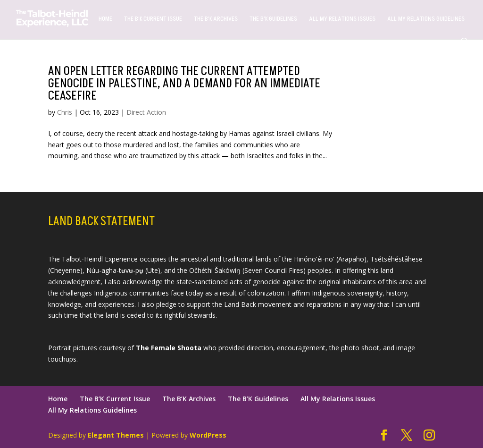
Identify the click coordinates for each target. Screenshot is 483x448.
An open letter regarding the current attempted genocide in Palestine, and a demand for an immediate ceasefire (184, 84)
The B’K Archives (216, 19)
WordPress (208, 435)
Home (105, 19)
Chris (65, 112)
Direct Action (146, 112)
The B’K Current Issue (153, 19)
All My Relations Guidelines (426, 19)
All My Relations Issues (342, 19)
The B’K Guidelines (273, 19)
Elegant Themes (116, 435)
